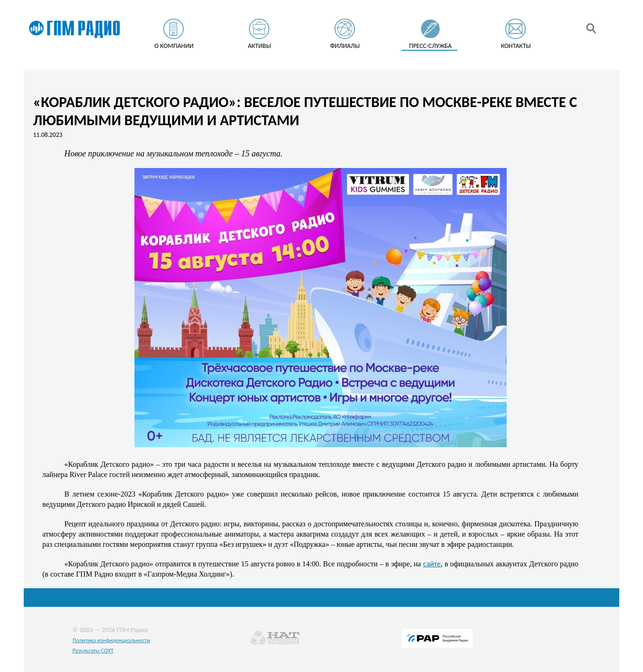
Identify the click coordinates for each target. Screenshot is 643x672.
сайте (432, 564)
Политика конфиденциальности (111, 640)
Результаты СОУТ (93, 650)
